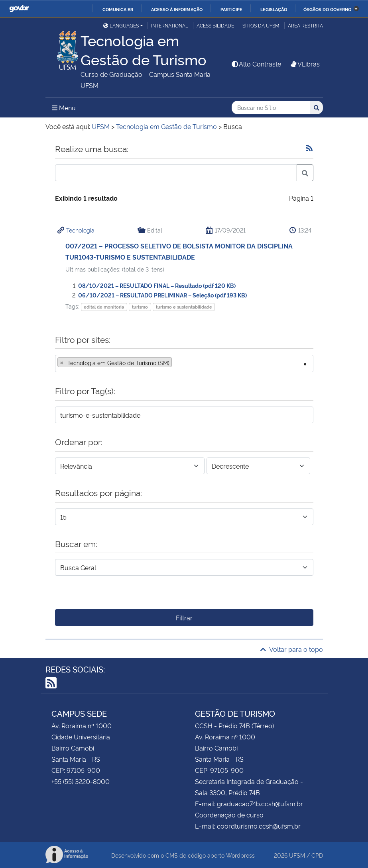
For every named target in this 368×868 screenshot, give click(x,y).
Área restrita (305, 25)
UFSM (297, 855)
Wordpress (240, 855)
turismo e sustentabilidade (184, 307)
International (170, 25)
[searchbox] (176, 363)
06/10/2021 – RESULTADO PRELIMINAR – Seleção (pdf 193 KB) (162, 295)
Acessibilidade (215, 25)
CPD (317, 855)
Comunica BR (118, 9)
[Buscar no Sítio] (271, 108)
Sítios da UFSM (261, 25)
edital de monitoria (104, 307)
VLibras (305, 64)
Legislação (274, 9)
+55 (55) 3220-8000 (81, 781)
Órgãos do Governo (327, 9)
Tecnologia (80, 230)
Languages (121, 25)
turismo (140, 307)
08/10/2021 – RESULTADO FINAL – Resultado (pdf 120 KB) (157, 285)
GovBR (19, 9)
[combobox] (184, 364)
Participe (231, 9)
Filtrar (184, 618)
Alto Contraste (256, 64)
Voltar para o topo (292, 649)
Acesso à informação (177, 9)
